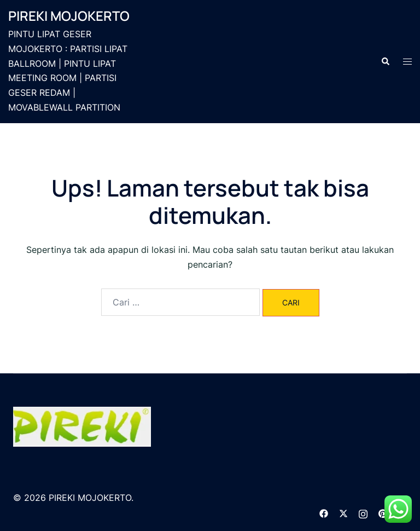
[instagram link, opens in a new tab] (363, 512)
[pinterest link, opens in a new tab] (383, 512)
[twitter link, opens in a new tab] (343, 512)
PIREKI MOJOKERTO (69, 16)
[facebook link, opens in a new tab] (324, 512)
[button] (385, 61)
